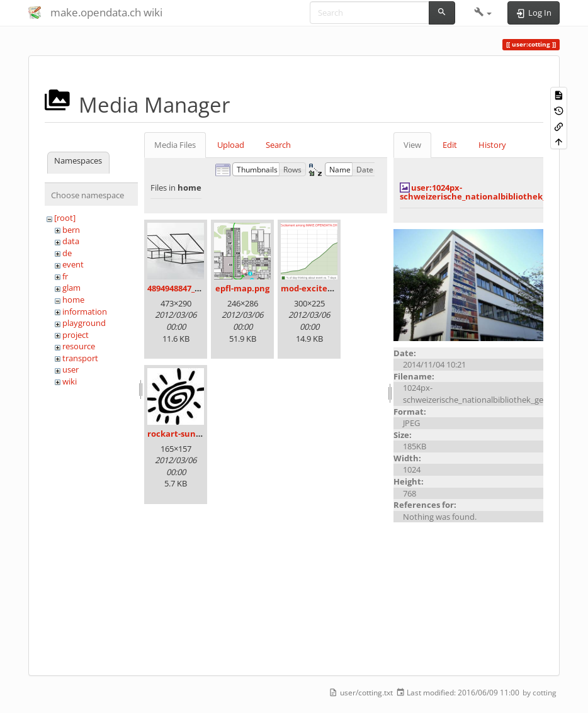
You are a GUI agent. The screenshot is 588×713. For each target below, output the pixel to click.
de (67, 253)
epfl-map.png (242, 288)
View (412, 145)
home (73, 300)
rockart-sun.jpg (179, 434)
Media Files (175, 145)
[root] (65, 218)
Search (278, 145)
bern (71, 230)
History (492, 145)
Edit (450, 145)
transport (80, 358)
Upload (231, 145)
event (73, 264)
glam (71, 288)
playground (84, 323)
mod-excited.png (315, 288)
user (71, 369)
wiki (70, 381)
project (76, 335)
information (85, 312)
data (71, 241)
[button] (483, 13)
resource (79, 346)
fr (65, 276)
